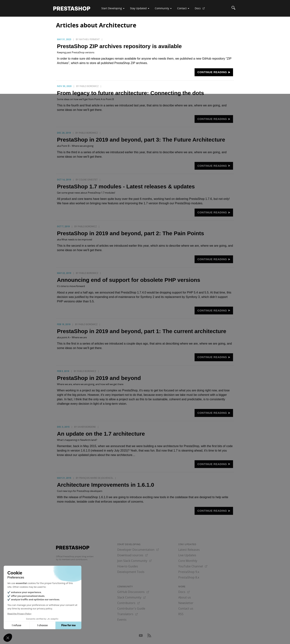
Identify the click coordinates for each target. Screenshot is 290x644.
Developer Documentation (138, 550)
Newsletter (186, 603)
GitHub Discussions (133, 592)
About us (185, 597)
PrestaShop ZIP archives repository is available (119, 46)
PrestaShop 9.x (189, 572)
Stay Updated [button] (140, 8)
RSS (181, 614)
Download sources (133, 555)
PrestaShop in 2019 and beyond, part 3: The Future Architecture (141, 140)
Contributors (129, 603)
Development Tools (131, 572)
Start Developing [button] (113, 8)
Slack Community (131, 597)
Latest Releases (189, 550)
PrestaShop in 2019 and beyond (99, 378)
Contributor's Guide (131, 608)
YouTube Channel (193, 566)
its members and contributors (73, 559)
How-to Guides (128, 566)
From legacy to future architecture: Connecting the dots (130, 93)
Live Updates (187, 555)
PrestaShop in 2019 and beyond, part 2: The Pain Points (130, 233)
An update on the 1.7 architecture (101, 434)
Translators (128, 614)
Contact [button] (183, 8)
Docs (201, 10)
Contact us (186, 608)
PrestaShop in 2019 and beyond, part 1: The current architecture (142, 331)
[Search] (233, 8)
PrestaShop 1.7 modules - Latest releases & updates (126, 186)
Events (122, 620)
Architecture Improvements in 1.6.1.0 (106, 485)
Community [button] (163, 8)
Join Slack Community (134, 561)
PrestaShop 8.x (189, 577)
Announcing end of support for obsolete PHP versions (129, 280)
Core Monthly (188, 561)
